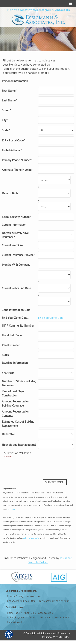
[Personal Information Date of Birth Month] (54, 180)
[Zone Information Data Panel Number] (56, 345)
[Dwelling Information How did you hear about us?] (56, 445)
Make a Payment (16, 617)
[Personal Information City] (56, 120)
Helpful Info (61, 617)
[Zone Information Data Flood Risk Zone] (56, 335)
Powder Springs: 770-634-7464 (24, 596)
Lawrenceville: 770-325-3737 (54, 601)
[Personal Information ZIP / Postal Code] (56, 140)
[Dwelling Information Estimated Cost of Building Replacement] (56, 424)
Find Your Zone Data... (52, 318)
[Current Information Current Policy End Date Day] (54, 288)
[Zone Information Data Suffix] (56, 355)
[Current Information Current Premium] (56, 245)
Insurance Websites (16, 558)
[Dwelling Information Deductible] (56, 434)
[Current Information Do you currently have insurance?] (56, 235)
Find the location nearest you (29, 10)
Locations (45, 617)
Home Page (13, 613)
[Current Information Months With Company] (56, 265)
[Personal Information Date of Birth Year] (54, 207)
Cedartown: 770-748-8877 (21, 601)
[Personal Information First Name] (56, 91)
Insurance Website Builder (56, 637)
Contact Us (61, 10)
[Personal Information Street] (56, 110)
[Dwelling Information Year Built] (56, 373)
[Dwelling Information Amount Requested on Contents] (56, 413)
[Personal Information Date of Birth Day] (54, 193)
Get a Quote (44, 613)
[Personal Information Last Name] (56, 100)
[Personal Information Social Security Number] (56, 217)
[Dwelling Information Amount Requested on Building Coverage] (56, 403)
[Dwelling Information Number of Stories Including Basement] (56, 383)
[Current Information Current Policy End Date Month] (54, 275)
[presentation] (33, 465)
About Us (29, 613)
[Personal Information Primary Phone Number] (56, 160)
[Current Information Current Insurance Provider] (56, 255)
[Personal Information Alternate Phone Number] (56, 170)
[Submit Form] (55, 482)
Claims (32, 617)
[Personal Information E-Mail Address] (56, 150)
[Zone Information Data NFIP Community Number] (56, 325)
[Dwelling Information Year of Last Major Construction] (56, 393)
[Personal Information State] (56, 130)
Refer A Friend (15, 622)
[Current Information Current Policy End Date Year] (54, 301)
